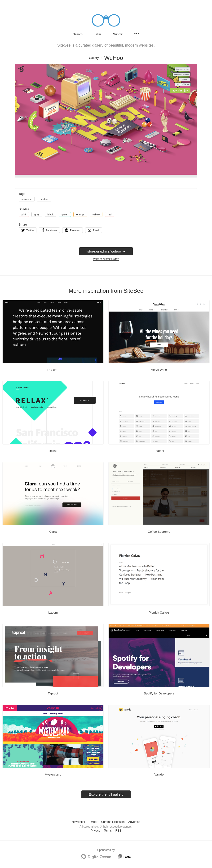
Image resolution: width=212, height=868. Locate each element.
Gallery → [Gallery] (96, 58)
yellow (96, 214)
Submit (118, 34)
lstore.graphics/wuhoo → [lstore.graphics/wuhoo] (106, 251)
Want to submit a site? (106, 259)
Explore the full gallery (106, 794)
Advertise (134, 822)
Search (78, 34)
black (51, 214)
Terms (108, 831)
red (110, 214)
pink (24, 214)
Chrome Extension (113, 822)
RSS (118, 831)
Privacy (95, 831)
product (44, 199)
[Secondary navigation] (137, 34)
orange (80, 214)
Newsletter (79, 822)
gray (37, 214)
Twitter (93, 822)
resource (27, 199)
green (65, 214)
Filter (98, 34)
